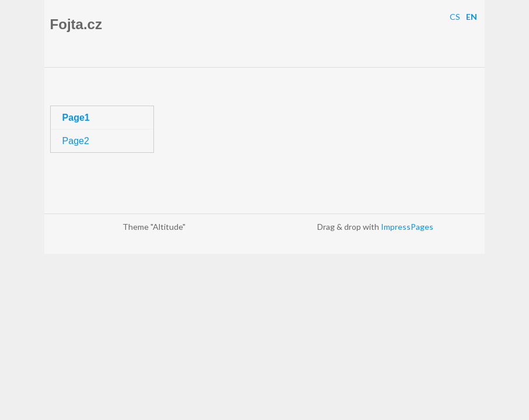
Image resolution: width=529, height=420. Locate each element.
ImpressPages (407, 227)
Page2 (76, 141)
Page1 (76, 118)
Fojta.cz (76, 24)
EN (472, 17)
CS (455, 17)
